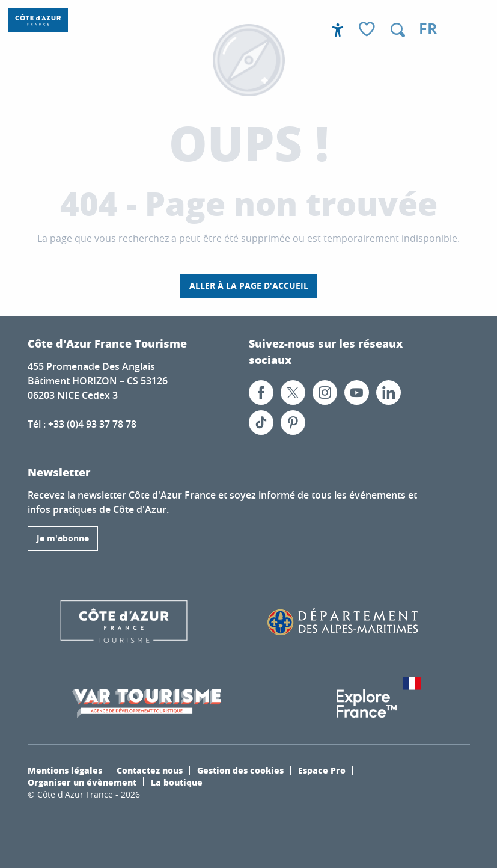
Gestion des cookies (240, 770)
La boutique (177, 782)
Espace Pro (322, 770)
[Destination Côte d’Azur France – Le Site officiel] (38, 20)
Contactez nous (150, 770)
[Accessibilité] (338, 30)
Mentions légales (65, 770)
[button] (398, 30)
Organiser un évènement (82, 782)
